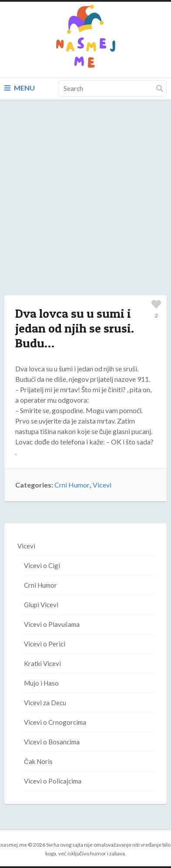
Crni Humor (72, 485)
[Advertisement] (85, 206)
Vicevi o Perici (45, 644)
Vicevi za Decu (45, 703)
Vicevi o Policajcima (53, 781)
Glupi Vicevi (41, 605)
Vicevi (102, 485)
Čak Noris (38, 761)
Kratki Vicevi (42, 663)
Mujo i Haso (41, 683)
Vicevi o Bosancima (52, 742)
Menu (20, 88)
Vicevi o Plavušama (52, 624)
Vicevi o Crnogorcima (55, 722)
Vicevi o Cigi (42, 565)
